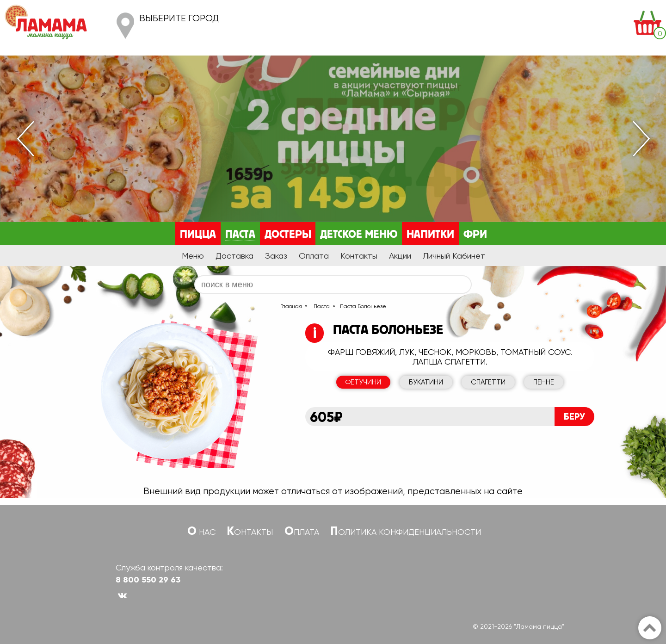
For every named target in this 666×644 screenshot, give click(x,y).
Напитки (430, 235)
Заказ (276, 256)
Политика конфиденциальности (406, 532)
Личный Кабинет (454, 256)
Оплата (314, 256)
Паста (240, 235)
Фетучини (363, 382)
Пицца (198, 235)
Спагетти (488, 382)
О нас (201, 532)
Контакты (359, 256)
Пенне (544, 382)
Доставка (234, 256)
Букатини (426, 382)
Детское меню (359, 235)
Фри (475, 235)
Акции (400, 256)
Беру (574, 416)
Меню (193, 256)
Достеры (288, 235)
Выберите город (179, 18)
